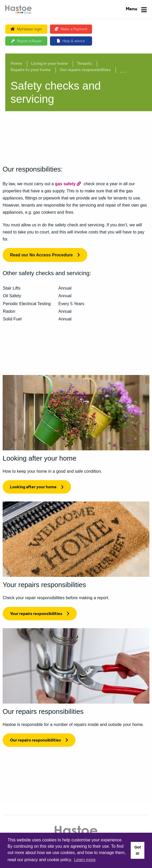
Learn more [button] (85, 860)
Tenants (84, 64)
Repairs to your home (31, 70)
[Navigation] (136, 10)
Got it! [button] (138, 850)
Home (16, 64)
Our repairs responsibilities (85, 70)
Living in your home (49, 64)
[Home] (18, 9)
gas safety (65, 184)
